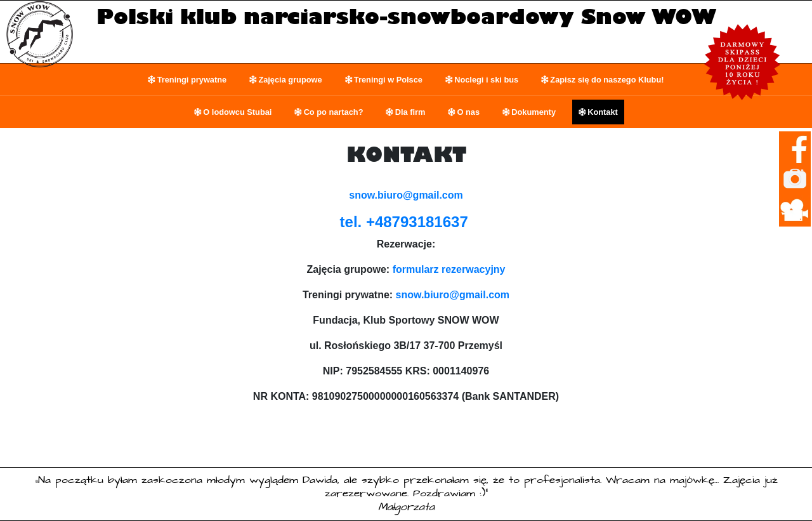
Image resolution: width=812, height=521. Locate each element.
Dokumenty (534, 112)
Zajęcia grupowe (290, 80)
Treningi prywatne (192, 80)
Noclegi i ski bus (486, 80)
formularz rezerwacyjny (449, 269)
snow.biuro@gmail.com (453, 295)
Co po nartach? (334, 112)
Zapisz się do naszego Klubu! (607, 80)
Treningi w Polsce (388, 80)
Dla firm (410, 112)
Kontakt (603, 112)
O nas (469, 112)
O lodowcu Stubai (237, 112)
